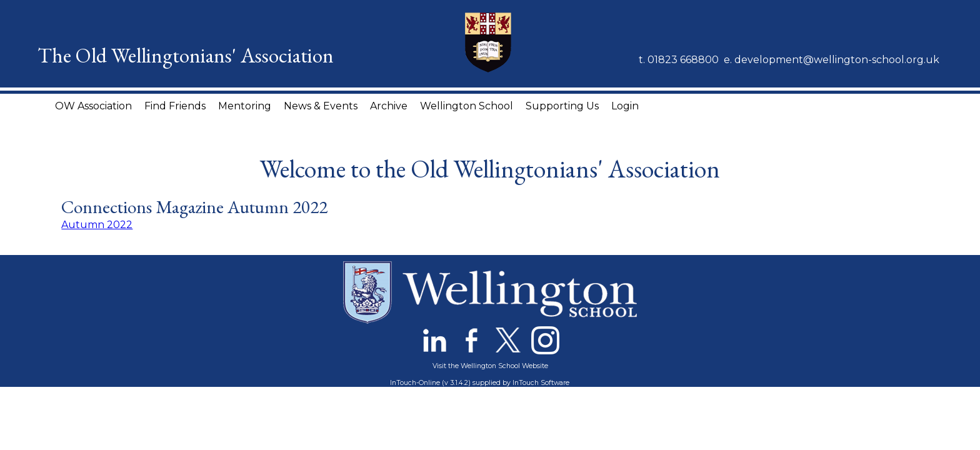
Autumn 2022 (97, 225)
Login (625, 106)
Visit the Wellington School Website (490, 366)
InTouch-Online (415, 383)
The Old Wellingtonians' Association (186, 55)
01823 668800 (683, 60)
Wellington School (467, 106)
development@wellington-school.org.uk (837, 60)
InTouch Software (541, 383)
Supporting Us (562, 106)
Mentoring (245, 106)
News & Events (321, 106)
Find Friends (175, 106)
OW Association (93, 106)
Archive (389, 106)
